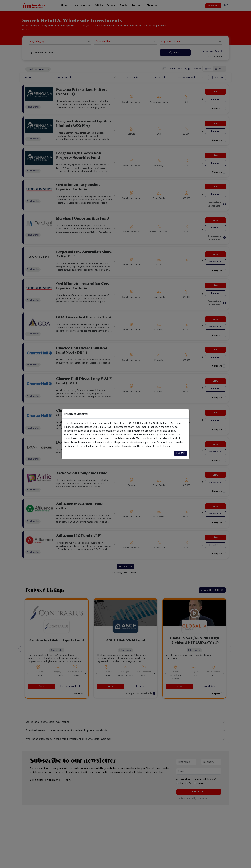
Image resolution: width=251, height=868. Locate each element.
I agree (181, 453)
